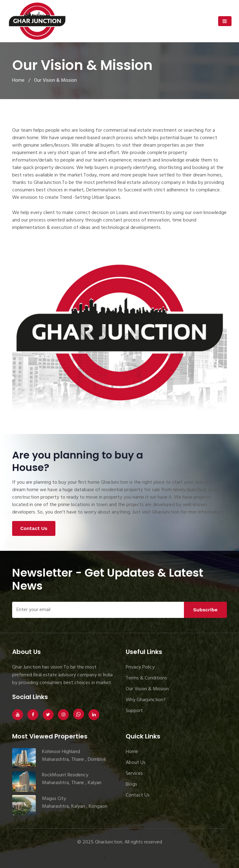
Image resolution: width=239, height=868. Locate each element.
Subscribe (205, 610)
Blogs (131, 784)
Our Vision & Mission (147, 689)
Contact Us (34, 528)
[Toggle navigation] (225, 21)
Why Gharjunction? (146, 700)
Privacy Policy (140, 667)
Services (134, 774)
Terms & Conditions (146, 678)
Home (18, 80)
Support (134, 711)
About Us (136, 763)
